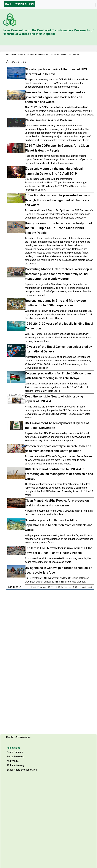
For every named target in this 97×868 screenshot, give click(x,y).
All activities (13, 748)
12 (56, 587)
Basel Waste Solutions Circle (22, 770)
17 (73, 587)
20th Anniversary (16, 765)
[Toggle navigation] (92, 5)
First (33, 587)
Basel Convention (25, 55)
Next (84, 587)
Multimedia (13, 761)
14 (62, 587)
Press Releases (15, 757)
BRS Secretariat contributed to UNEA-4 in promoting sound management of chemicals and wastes (59, 474)
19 (79, 587)
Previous (42, 587)
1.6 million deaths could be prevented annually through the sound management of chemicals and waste (57, 200)
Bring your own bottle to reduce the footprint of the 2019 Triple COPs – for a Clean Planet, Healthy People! (59, 228)
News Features (15, 752)
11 (52, 587)
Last (90, 587)
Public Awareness (59, 55)
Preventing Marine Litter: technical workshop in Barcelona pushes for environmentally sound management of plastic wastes (58, 274)
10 (49, 587)
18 (76, 587)
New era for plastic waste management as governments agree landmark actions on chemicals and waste (55, 97)
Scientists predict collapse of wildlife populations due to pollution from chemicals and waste (59, 525)
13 (59, 587)
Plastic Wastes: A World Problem (48, 120)
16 (69, 587)
